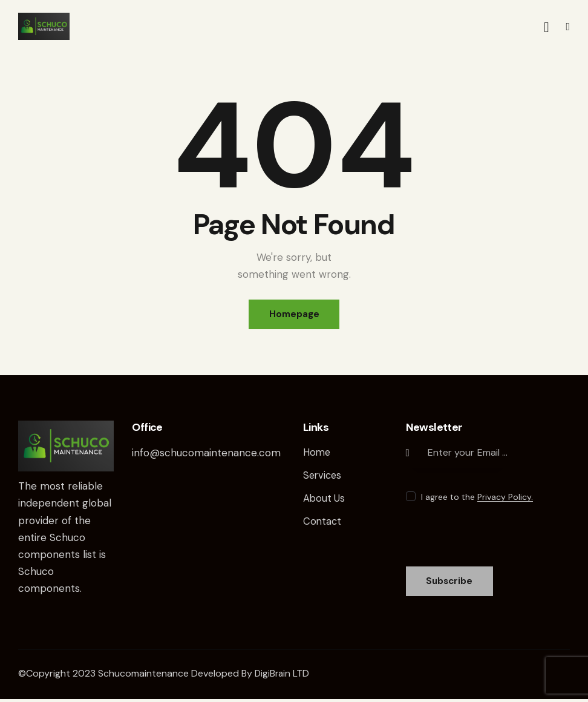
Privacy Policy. (505, 498)
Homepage (294, 315)
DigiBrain (273, 676)
